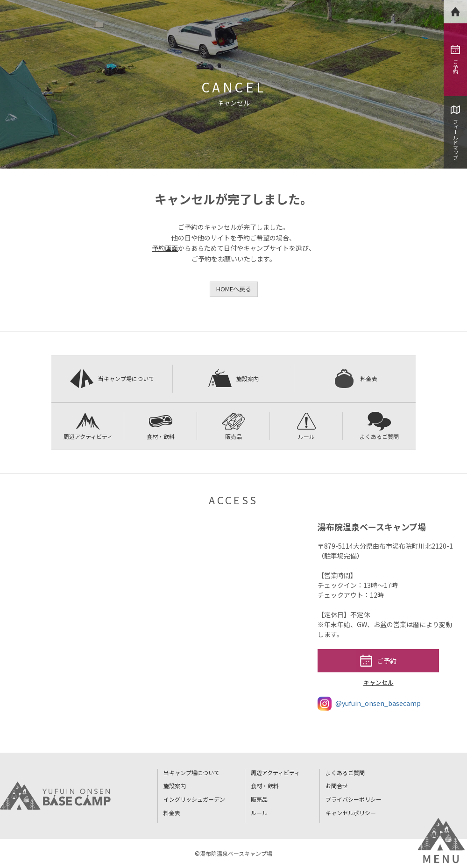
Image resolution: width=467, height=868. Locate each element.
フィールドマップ (455, 133)
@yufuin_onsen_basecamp (369, 704)
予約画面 (165, 248)
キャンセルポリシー (351, 813)
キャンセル (379, 682)
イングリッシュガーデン (194, 799)
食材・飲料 (161, 426)
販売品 (233, 426)
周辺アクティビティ (88, 426)
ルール (306, 426)
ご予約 (455, 60)
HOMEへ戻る (234, 289)
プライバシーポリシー (354, 799)
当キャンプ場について (112, 379)
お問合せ (337, 786)
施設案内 (233, 379)
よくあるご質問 (379, 426)
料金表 (355, 379)
